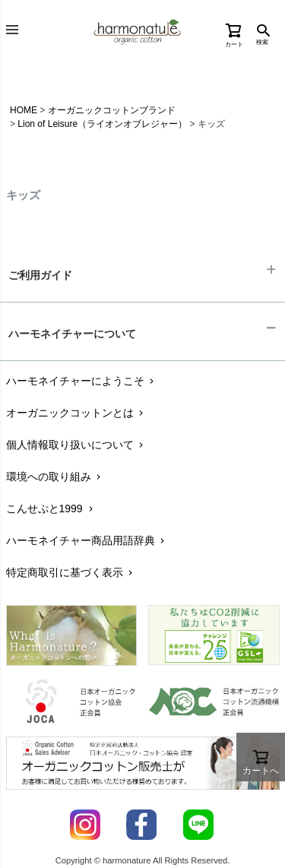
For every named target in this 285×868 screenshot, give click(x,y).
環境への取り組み (55, 477)
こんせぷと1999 (51, 508)
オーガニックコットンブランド (112, 110)
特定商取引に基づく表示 (71, 572)
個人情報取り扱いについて (76, 445)
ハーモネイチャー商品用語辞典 (87, 540)
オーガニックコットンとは (76, 413)
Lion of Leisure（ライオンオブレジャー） (102, 124)
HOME (24, 110)
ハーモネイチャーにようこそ (82, 381)
